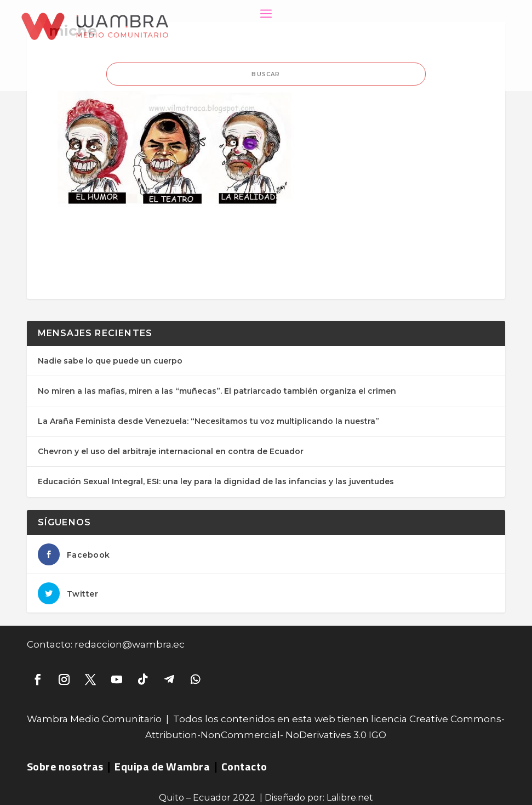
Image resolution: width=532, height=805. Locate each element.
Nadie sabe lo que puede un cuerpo (110, 361)
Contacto (244, 766)
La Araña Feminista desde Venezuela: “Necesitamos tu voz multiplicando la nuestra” (208, 421)
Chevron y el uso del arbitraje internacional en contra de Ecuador (171, 451)
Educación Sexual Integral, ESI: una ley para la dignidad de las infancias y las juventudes (216, 481)
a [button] (266, 15)
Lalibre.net (350, 798)
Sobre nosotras (65, 766)
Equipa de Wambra (162, 766)
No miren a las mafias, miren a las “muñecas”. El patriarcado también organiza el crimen (217, 391)
